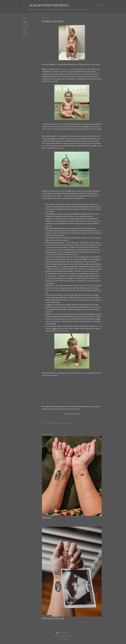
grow (24, 30)
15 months (26, 25)
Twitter (81, 10)
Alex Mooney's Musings (49, 5)
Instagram (73, 10)
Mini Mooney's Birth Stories (53, 10)
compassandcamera (68, 636)
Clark (66, 10)
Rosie (24, 37)
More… (87, 10)
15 (80, 74)
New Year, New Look (53, 618)
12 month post (66, 69)
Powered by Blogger (63, 633)
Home (31, 10)
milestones (26, 34)
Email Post (49, 421)
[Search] (101, 5)
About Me (38, 10)
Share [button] (24, 18)
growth (25, 32)
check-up (26, 27)
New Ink (46, 518)
